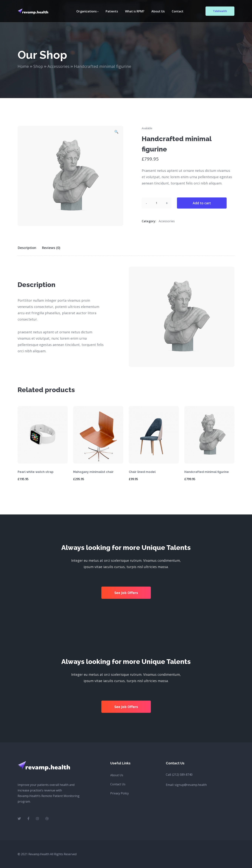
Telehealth (220, 11)
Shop (38, 66)
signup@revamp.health (191, 785)
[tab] (29, 248)
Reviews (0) (51, 248)
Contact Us (118, 784)
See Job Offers (126, 593)
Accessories (58, 66)
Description (27, 248)
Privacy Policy (120, 793)
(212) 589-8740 (182, 775)
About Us (117, 775)
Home (23, 66)
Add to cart (202, 203)
